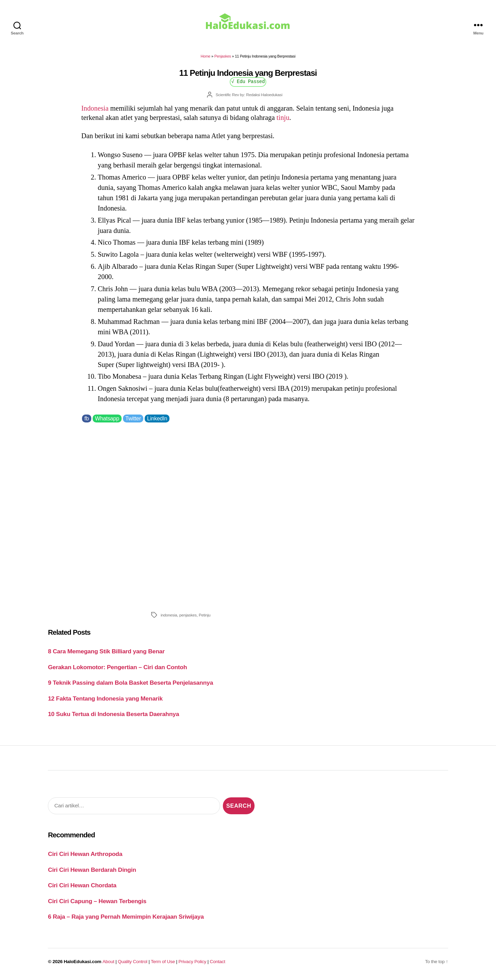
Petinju (205, 615)
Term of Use (163, 962)
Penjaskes (223, 56)
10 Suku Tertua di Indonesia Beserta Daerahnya (113, 714)
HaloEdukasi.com (82, 962)
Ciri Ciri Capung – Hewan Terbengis (97, 901)
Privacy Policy (192, 962)
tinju (283, 118)
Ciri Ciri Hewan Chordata (82, 885)
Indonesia (95, 108)
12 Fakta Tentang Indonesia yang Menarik (105, 698)
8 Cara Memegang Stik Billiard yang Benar (106, 651)
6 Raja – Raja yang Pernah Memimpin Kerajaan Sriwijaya (126, 917)
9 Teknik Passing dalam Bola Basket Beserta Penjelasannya (130, 683)
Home (205, 56)
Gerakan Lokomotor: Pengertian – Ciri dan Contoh (117, 667)
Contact (218, 962)
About (108, 962)
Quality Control (133, 962)
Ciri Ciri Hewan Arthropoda (85, 854)
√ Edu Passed (248, 81)
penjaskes (188, 615)
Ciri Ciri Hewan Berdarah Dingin (92, 870)
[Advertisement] (248, 515)
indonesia (169, 615)
